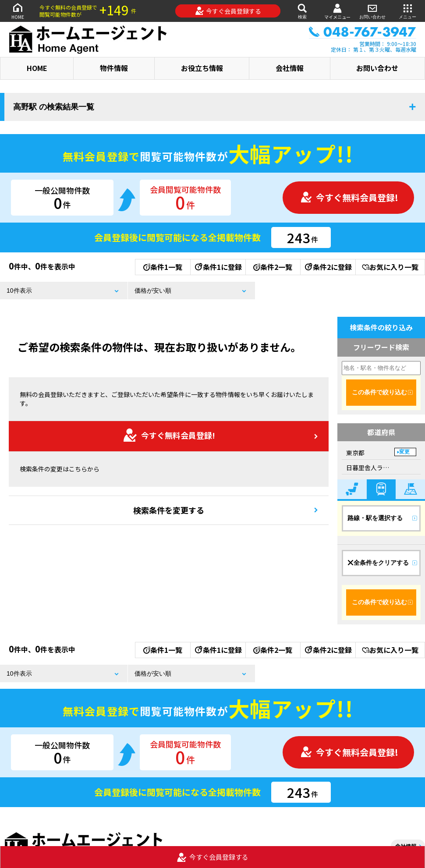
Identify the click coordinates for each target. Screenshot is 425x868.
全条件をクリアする (378, 563)
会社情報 (290, 68)
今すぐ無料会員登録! (349, 197)
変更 (404, 452)
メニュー (407, 11)
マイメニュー (337, 11)
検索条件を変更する (169, 510)
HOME (18, 11)
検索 (302, 11)
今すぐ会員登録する (228, 11)
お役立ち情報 (202, 68)
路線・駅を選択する (375, 518)
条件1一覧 (163, 267)
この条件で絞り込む (379, 392)
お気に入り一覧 (390, 267)
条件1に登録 (218, 267)
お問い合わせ (372, 11)
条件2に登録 (328, 267)
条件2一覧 (273, 267)
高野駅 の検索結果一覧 (54, 107)
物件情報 (114, 68)
